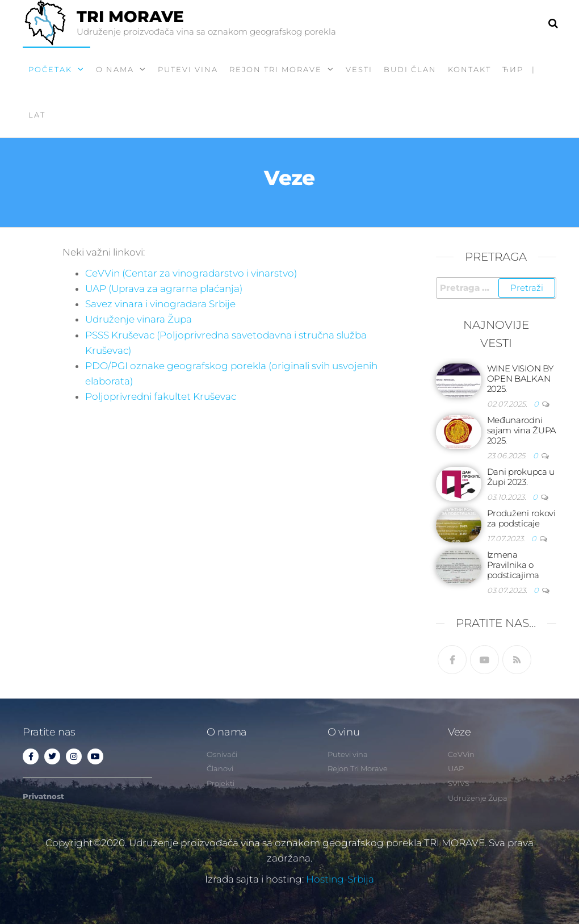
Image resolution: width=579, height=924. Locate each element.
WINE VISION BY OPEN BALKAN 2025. (520, 379)
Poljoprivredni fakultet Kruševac (161, 396)
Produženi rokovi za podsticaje (521, 518)
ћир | (519, 69)
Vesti (359, 69)
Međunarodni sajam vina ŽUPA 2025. (522, 430)
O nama (115, 69)
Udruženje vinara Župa (139, 319)
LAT (37, 115)
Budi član (410, 69)
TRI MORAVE (130, 16)
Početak (50, 69)
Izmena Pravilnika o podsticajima (513, 565)
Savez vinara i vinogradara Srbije (160, 304)
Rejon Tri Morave (276, 69)
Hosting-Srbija (340, 879)
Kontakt (469, 69)
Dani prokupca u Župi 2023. (521, 477)
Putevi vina (188, 69)
